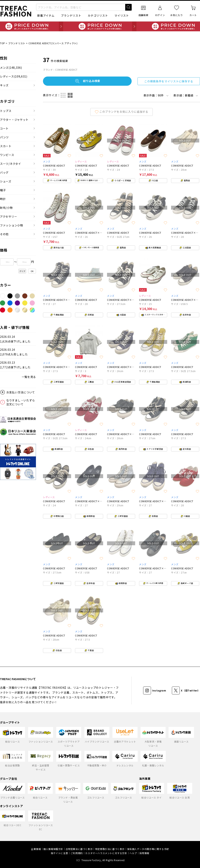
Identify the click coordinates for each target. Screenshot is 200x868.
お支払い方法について (21, 392)
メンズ (11, 68)
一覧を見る (29, 377)
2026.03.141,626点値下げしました (15, 339)
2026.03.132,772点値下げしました (15, 365)
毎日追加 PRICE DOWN (100, 26)
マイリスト (122, 15)
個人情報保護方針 (53, 849)
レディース (14, 76)
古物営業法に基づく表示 (79, 849)
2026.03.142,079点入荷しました (14, 352)
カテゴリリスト (98, 15)
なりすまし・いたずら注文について (21, 402)
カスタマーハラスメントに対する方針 (106, 853)
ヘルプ (133, 853)
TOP (3, 43)
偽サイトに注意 (59, 853)
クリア (22, 271)
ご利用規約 (77, 853)
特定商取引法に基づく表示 (110, 849)
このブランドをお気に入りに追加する (121, 112)
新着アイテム (46, 15)
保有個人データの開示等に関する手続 (148, 849)
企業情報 (36, 849)
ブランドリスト (71, 15)
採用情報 (144, 853)
